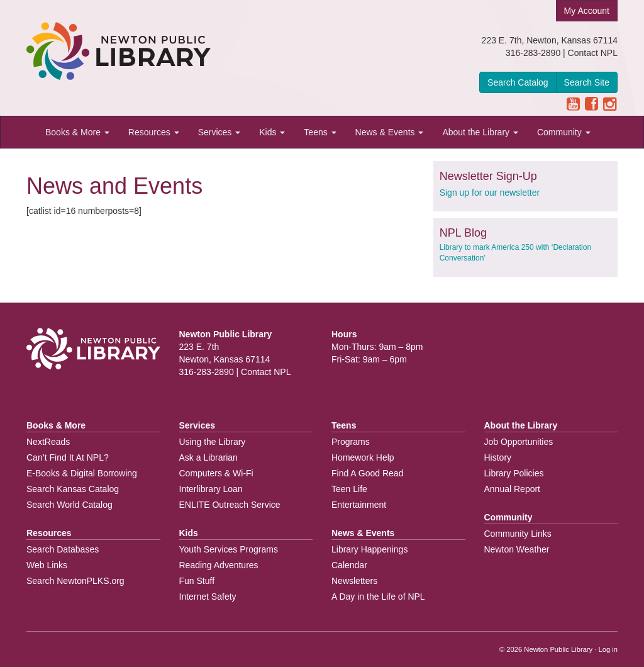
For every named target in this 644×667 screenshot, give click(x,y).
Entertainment (359, 505)
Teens (320, 132)
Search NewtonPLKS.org (75, 581)
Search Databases (63, 549)
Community (564, 132)
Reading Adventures (219, 565)
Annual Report (513, 489)
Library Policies (514, 473)
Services (219, 132)
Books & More (77, 132)
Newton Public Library (558, 649)
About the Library (480, 132)
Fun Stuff (197, 581)
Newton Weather (517, 549)
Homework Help (363, 457)
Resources (154, 132)
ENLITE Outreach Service (230, 505)
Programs (351, 442)
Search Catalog (518, 82)
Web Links (47, 565)
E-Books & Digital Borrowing (82, 473)
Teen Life (349, 489)
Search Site (587, 82)
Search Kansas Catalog (73, 489)
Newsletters (354, 581)
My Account (587, 11)
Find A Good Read (367, 473)
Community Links (518, 534)
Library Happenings (369, 549)
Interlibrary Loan (211, 489)
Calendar (349, 565)
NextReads (48, 442)
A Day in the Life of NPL (378, 597)
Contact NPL (593, 53)
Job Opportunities (519, 442)
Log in (608, 649)
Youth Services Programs (229, 549)
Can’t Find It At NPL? (68, 457)
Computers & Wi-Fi (216, 473)
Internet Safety (208, 597)
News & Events (390, 132)
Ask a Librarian (208, 457)
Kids (272, 132)
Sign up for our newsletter (490, 193)
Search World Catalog (69, 505)
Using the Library (213, 442)
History (498, 457)
